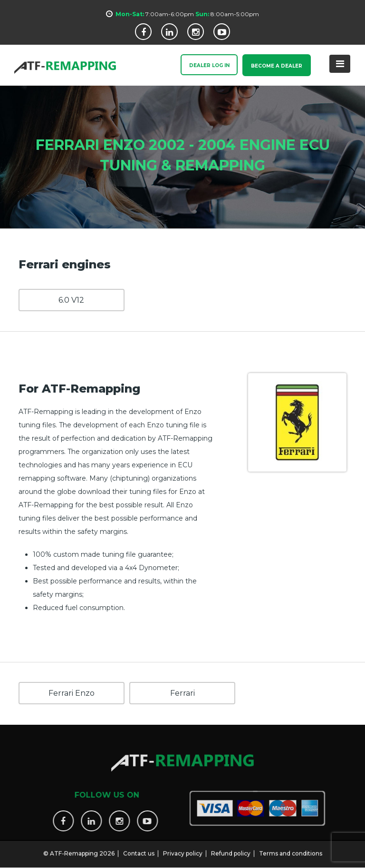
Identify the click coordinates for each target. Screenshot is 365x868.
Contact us (139, 848)
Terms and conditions (291, 848)
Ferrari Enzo (72, 693)
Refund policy (231, 848)
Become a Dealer (275, 66)
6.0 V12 (71, 300)
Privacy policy (183, 848)
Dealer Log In (203, 66)
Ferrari (182, 693)
